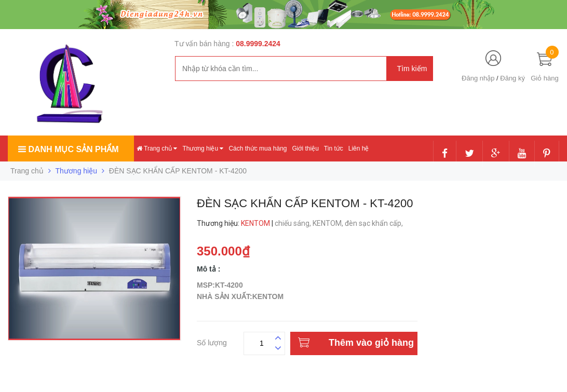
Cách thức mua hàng (258, 148)
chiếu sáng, (294, 223)
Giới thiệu (305, 148)
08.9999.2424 (258, 44)
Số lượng (212, 341)
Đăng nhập (478, 78)
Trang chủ (157, 148)
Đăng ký (512, 78)
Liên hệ (359, 148)
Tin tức (334, 148)
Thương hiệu (203, 148)
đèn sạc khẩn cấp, (375, 223)
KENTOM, (329, 223)
